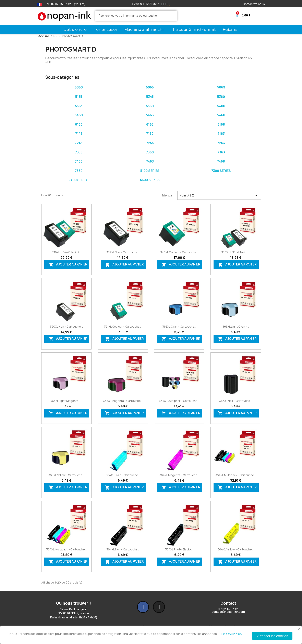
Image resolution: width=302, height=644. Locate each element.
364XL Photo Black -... (179, 549)
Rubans (230, 29)
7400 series (79, 180)
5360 (221, 97)
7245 (79, 143)
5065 (150, 87)
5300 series (150, 180)
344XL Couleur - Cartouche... (179, 252)
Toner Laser (106, 29)
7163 (221, 134)
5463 (150, 115)
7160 (150, 134)
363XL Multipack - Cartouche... (179, 401)
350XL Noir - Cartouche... (66, 326)
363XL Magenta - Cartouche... (123, 401)
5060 (79, 87)
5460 (79, 115)
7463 (150, 161)
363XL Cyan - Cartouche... (179, 326)
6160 (79, 124)
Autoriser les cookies (272, 636)
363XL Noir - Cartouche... (236, 401)
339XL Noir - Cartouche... (123, 252)
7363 (221, 152)
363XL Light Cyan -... (236, 326)
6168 (221, 124)
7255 (150, 143)
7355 (79, 152)
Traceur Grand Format (194, 29)
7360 (150, 152)
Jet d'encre (76, 29)
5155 (79, 97)
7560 (79, 171)
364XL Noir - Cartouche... (123, 549)
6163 (150, 124)
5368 (150, 106)
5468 (221, 115)
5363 (79, 106)
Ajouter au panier (68, 265)
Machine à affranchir (145, 29)
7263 (221, 143)
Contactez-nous (254, 4)
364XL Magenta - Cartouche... (179, 475)
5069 (221, 87)
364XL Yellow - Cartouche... (236, 549)
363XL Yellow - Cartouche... (66, 475)
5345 (150, 97)
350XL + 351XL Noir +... (236, 252)
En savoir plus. (232, 634)
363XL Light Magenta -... (66, 401)
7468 (221, 161)
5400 (221, 106)
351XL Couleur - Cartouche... (123, 326)
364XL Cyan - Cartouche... (123, 475)
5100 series (150, 171)
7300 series (221, 171)
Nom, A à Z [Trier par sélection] (219, 195)
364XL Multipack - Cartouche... (236, 475)
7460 (79, 161)
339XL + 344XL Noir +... (66, 252)
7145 (79, 134)
